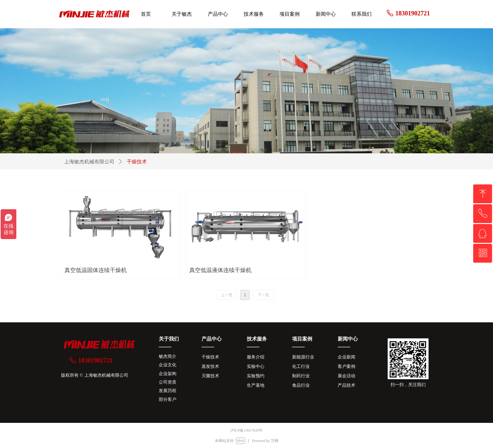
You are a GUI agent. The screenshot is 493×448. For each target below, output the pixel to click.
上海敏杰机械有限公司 (89, 162)
